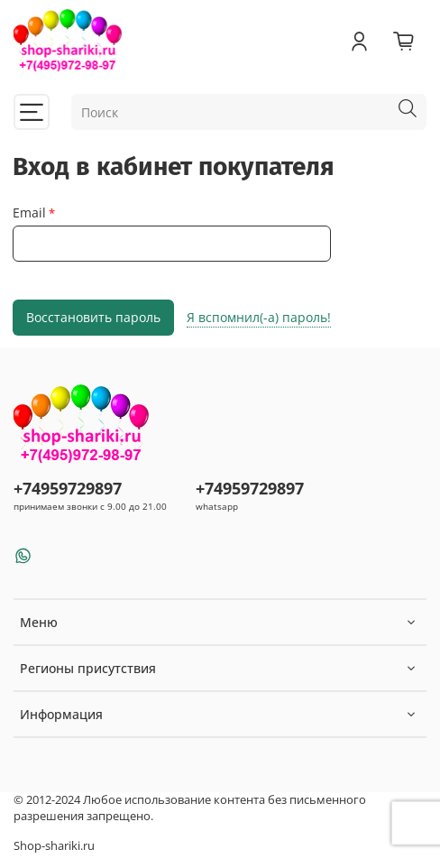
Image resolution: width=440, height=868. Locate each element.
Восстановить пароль (93, 317)
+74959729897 (68, 488)
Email (29, 213)
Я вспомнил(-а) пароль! (259, 317)
